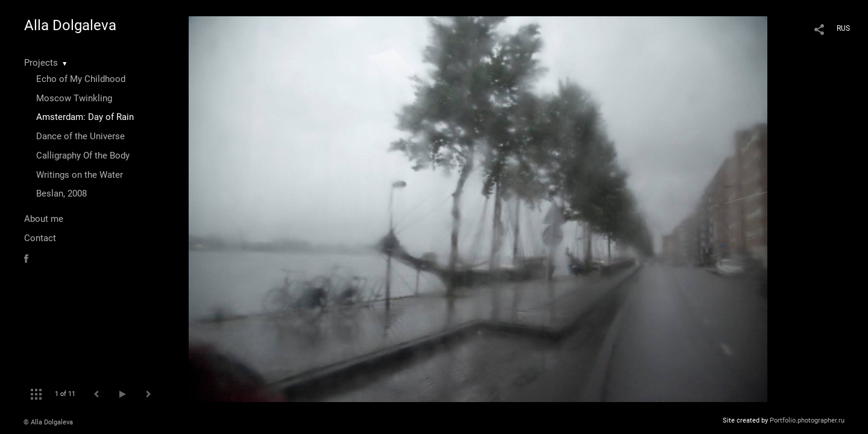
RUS (843, 28)
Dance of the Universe (80, 136)
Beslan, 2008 (61, 193)
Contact (40, 238)
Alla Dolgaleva (70, 25)
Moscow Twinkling (74, 98)
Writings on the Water (80, 175)
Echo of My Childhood (81, 79)
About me (44, 219)
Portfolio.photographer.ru (807, 420)
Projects (41, 63)
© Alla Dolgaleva (48, 422)
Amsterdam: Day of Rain (85, 117)
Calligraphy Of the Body (83, 156)
